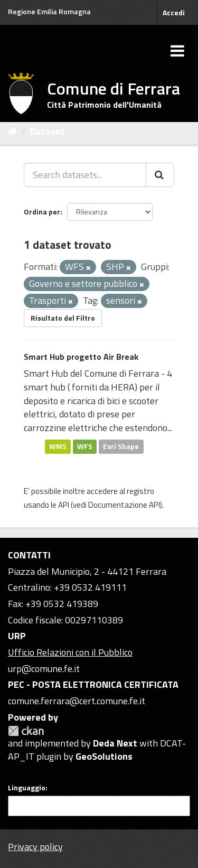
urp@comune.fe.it (44, 669)
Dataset (48, 131)
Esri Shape (121, 446)
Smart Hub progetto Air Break (81, 357)
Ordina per (42, 212)
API (64, 505)
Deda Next (115, 743)
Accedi (174, 12)
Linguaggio (27, 788)
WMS (58, 446)
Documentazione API (124, 505)
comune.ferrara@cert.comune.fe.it (77, 701)
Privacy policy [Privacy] (35, 847)
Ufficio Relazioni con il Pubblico (70, 652)
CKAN (26, 731)
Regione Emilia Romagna (49, 11)
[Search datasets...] (85, 175)
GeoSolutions (104, 756)
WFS (85, 446)
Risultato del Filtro (63, 318)
